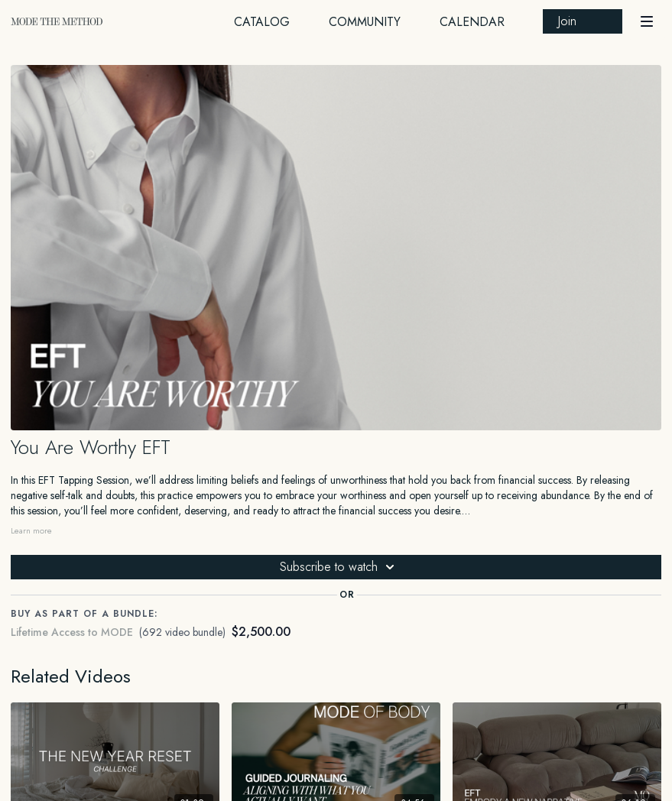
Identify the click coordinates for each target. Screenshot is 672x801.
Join (567, 21)
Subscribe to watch (339, 567)
